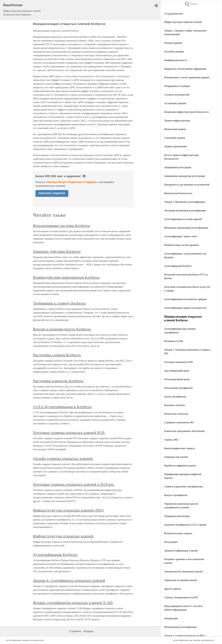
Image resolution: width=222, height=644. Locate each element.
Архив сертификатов (175, 397)
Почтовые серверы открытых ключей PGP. (69, 433)
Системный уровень (175, 138)
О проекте (75, 631)
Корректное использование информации (185, 69)
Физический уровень (175, 129)
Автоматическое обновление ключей (183, 572)
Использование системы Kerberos (62, 226)
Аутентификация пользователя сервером (185, 299)
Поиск (191, 4)
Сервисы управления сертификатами (183, 487)
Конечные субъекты (175, 405)
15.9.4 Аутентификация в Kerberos (62, 407)
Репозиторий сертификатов (178, 388)
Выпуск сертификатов (176, 495)
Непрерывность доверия (177, 86)
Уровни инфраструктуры (177, 121)
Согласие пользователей (177, 95)
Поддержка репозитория (177, 516)
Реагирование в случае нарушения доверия (187, 77)
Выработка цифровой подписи (180, 466)
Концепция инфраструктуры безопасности (186, 112)
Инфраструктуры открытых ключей (183, 22)
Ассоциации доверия (175, 103)
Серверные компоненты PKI (179, 422)
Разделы (88, 631)
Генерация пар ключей (176, 457)
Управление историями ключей (181, 580)
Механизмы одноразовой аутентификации (186, 228)
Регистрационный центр (177, 379)
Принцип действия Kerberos (57, 251)
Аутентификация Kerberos (178, 266)
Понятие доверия (173, 43)
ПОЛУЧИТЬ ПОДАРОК (52, 193)
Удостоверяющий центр (177, 371)
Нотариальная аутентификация (180, 627)
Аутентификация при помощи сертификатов (193, 640)
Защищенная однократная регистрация (185, 176)
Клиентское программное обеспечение (184, 431)
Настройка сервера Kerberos (57, 355)
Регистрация (171, 542)
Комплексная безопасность (178, 193)
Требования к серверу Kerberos (60, 303)
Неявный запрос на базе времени (181, 245)
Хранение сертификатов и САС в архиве (185, 525)
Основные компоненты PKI (179, 362)
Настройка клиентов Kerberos (58, 381)
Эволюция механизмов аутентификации (185, 210)
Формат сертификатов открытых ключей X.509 (73, 603)
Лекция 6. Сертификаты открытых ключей (69, 580)
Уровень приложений (175, 146)
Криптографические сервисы (179, 448)
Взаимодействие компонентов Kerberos (66, 277)
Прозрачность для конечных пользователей (187, 185)
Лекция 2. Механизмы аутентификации (185, 202)
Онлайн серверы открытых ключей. (63, 458)
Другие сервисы (173, 589)
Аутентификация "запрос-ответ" (181, 236)
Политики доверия (174, 52)
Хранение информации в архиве (181, 551)
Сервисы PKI (171, 440)
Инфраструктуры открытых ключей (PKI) (68, 510)
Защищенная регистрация (178, 167)
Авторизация (171, 618)
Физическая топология (176, 414)
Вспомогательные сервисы (178, 533)
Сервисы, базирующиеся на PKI (181, 597)
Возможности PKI (174, 341)
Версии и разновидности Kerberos (62, 329)
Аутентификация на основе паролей (183, 219)
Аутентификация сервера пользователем (185, 308)
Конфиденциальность (176, 60)
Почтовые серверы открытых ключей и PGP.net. (74, 484)
